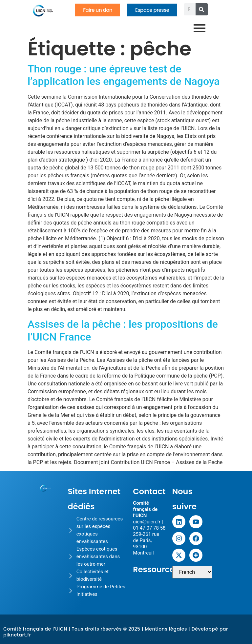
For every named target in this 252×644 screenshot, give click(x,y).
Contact (149, 491)
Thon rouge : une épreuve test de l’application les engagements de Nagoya (124, 75)
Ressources (156, 569)
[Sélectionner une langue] (192, 572)
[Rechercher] (202, 9)
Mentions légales (166, 629)
